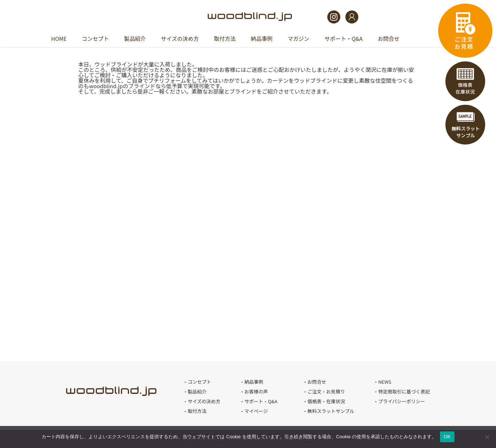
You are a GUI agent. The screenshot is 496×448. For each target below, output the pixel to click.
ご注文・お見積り (326, 391)
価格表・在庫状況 (465, 81)
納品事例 (262, 38)
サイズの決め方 (180, 38)
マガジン (298, 38)
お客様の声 (256, 391)
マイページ (256, 411)
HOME (59, 38)
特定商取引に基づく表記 (404, 391)
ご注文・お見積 (465, 31)
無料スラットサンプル (465, 125)
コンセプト (96, 38)
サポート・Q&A (343, 38)
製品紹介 (135, 38)
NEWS (385, 382)
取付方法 (225, 38)
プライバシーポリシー (402, 401)
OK (447, 437)
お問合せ (389, 38)
